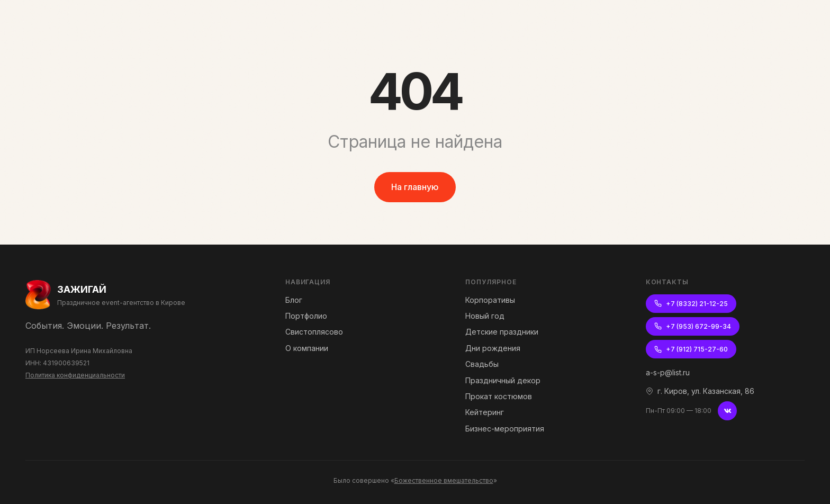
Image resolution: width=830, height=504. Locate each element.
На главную (415, 187)
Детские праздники (502, 332)
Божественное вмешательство (444, 480)
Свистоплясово (314, 332)
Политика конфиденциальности (75, 375)
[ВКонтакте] (727, 411)
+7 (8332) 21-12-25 (691, 304)
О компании (307, 348)
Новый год (485, 316)
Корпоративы (490, 300)
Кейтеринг (485, 412)
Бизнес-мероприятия (505, 429)
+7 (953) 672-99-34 (693, 326)
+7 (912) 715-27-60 (691, 349)
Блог (294, 300)
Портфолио (306, 316)
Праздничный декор (503, 380)
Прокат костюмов (499, 396)
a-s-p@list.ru (668, 372)
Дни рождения (493, 348)
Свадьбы (482, 364)
